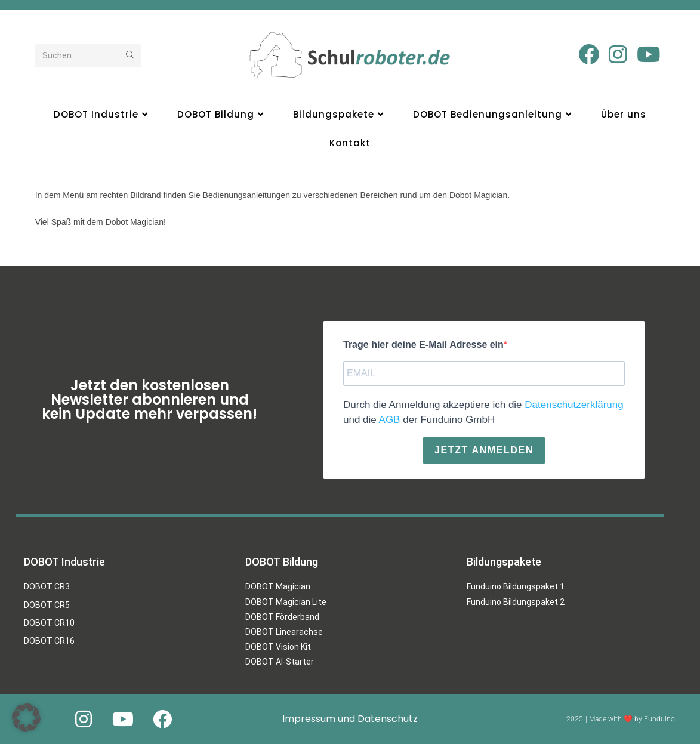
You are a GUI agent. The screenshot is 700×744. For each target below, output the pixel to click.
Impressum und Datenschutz (350, 719)
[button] (26, 718)
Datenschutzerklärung (574, 404)
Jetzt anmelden (484, 450)
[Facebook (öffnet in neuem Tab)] (589, 55)
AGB (391, 420)
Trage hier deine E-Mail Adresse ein (423, 345)
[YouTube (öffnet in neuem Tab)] (648, 55)
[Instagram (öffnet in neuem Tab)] (618, 55)
